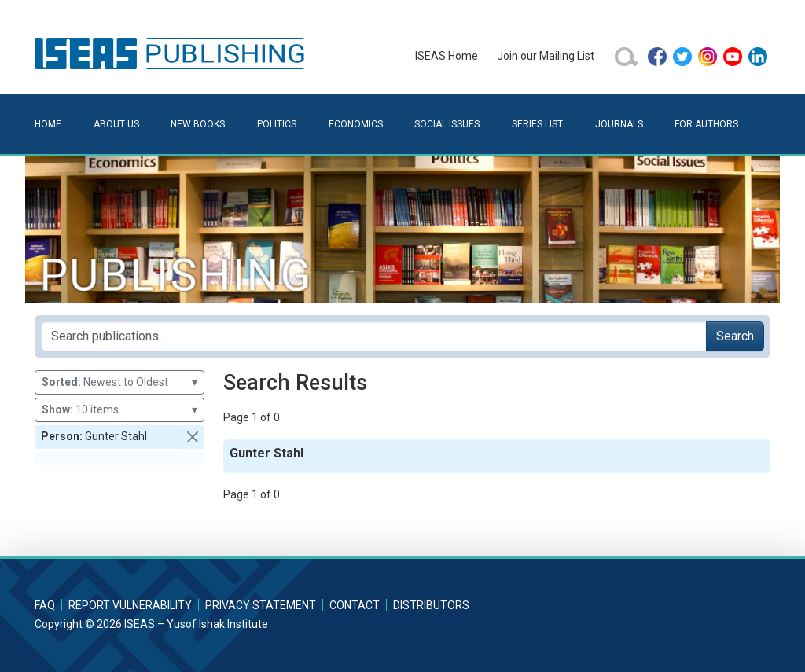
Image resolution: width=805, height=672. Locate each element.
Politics (277, 124)
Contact (355, 605)
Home (48, 124)
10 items (119, 410)
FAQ (45, 605)
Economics (356, 124)
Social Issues (447, 124)
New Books (198, 124)
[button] (193, 437)
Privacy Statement (261, 605)
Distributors (431, 605)
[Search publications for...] (374, 336)
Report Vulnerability (130, 605)
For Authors (706, 124)
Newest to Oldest (119, 382)
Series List (537, 124)
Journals (619, 124)
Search (735, 336)
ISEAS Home (447, 56)
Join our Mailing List (546, 56)
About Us (116, 124)
